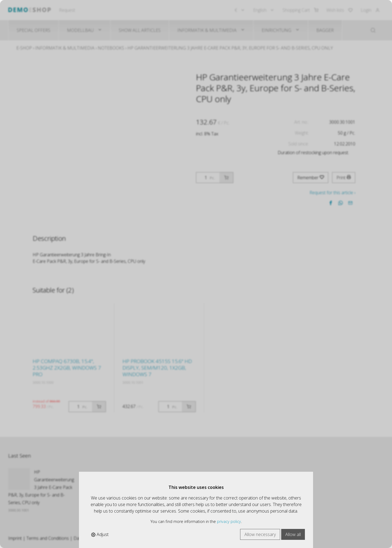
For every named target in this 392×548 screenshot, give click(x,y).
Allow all (293, 534)
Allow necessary (260, 534)
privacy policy (229, 521)
